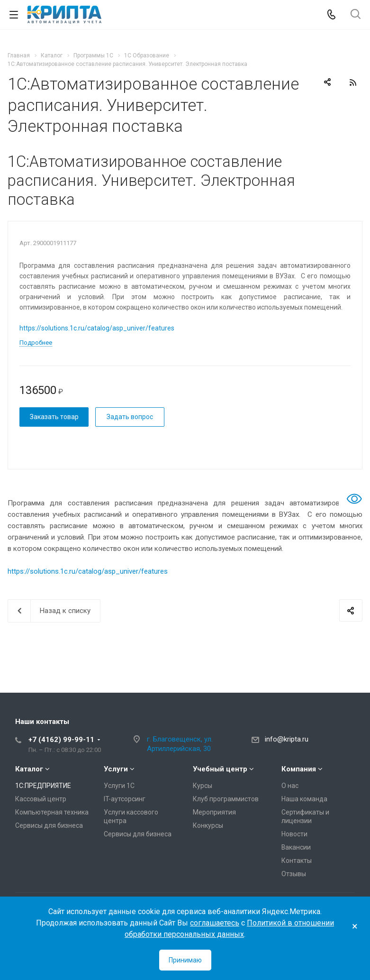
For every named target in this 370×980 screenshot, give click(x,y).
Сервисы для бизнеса (49, 825)
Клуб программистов (226, 799)
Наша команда (304, 799)
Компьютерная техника (52, 812)
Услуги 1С (119, 786)
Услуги (116, 769)
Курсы (203, 786)
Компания (299, 769)
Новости (294, 834)
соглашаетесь (215, 923)
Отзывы (294, 874)
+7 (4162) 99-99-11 (61, 740)
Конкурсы (208, 825)
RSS (353, 82)
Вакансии (296, 847)
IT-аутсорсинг (125, 799)
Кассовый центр (41, 799)
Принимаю (185, 960)
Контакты (297, 861)
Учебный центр (220, 769)
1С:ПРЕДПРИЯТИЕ (43, 786)
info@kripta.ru (287, 739)
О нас (290, 786)
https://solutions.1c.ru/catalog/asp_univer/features (97, 328)
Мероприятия (214, 812)
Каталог (29, 769)
